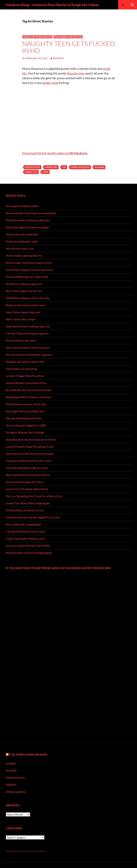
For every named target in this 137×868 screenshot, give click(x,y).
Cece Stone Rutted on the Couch (25, 531)
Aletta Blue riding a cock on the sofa (28, 298)
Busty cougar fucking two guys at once (29, 263)
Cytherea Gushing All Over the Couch (29, 461)
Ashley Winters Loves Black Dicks (26, 383)
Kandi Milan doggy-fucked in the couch (30, 270)
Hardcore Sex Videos (25, 851)
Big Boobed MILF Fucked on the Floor (29, 397)
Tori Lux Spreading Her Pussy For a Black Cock (34, 496)
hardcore (51, 167)
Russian (99, 167)
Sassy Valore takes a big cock (23, 312)
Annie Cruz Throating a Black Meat (27, 489)
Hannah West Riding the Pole (24, 418)
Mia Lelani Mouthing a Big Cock (25, 411)
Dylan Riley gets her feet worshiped (27, 227)
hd (64, 167)
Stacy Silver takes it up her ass (24, 291)
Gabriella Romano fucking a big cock (28, 326)
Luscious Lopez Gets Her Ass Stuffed (28, 546)
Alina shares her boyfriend (22, 234)
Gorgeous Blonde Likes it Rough (25, 432)
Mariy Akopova (80, 167)
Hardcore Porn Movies (37, 37)
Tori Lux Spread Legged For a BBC (26, 425)
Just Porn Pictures (35, 851)
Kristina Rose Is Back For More (25, 482)
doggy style (33, 167)
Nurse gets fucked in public (22, 206)
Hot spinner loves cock (20, 248)
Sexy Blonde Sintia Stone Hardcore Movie (31, 440)
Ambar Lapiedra (16, 792)
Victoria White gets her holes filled (27, 277)
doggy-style (50, 83)
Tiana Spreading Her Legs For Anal (27, 468)
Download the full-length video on (55, 153)
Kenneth (58, 58)
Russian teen (76, 73)
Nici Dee (11, 770)
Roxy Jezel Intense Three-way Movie (28, 475)
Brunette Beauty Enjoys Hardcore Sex (29, 390)
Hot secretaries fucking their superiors (29, 355)
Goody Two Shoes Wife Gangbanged (28, 503)
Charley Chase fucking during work (27, 333)
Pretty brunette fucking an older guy (28, 220)
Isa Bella (11, 763)
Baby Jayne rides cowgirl (21, 319)
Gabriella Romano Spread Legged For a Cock (33, 517)
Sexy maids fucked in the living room (28, 348)
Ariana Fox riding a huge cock (24, 284)
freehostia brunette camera (13, 851)
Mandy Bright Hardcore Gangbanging (29, 553)
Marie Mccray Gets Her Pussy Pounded (30, 454)
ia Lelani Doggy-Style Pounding (25, 376)
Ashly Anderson (16, 778)
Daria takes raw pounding (21, 369)
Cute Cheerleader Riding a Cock (25, 539)
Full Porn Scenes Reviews (28, 755)
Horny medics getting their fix (24, 256)
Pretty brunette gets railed (22, 241)
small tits (31, 172)
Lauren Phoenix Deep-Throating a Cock (30, 447)
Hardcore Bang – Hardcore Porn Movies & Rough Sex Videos (52, 5)
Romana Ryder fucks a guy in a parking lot (31, 213)
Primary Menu (132, 5)
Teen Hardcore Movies (68, 37)
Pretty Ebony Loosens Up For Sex (26, 404)
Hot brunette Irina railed (21, 340)
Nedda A (11, 785)
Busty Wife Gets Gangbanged (23, 524)
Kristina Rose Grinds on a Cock (25, 510)
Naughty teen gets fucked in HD (68, 47)
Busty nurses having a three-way (25, 305)
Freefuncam (43, 851)
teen (46, 172)
